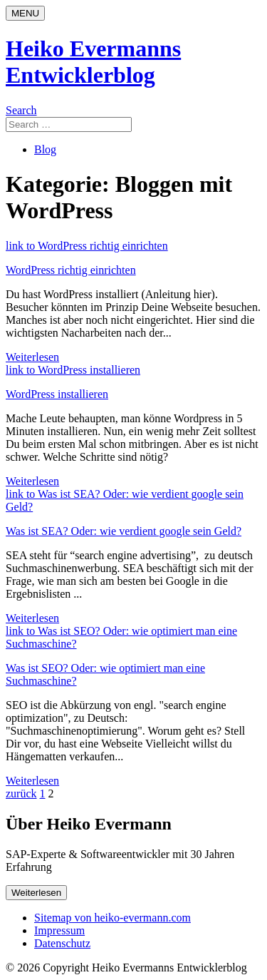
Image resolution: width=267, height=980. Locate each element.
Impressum (59, 930)
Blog (45, 149)
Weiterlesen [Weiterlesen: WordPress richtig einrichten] (32, 357)
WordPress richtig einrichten (71, 270)
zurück (21, 793)
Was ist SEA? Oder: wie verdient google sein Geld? (124, 531)
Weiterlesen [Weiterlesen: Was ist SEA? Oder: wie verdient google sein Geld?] (32, 618)
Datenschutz (62, 943)
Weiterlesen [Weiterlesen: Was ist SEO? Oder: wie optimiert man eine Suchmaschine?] (32, 781)
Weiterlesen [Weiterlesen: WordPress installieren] (32, 481)
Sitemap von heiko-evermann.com (112, 918)
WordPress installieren (57, 394)
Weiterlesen (36, 893)
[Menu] (25, 13)
